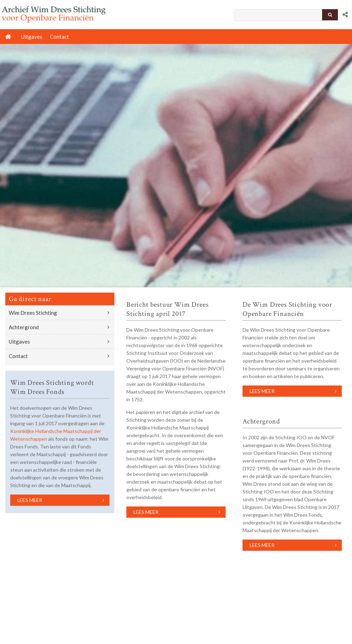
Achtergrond (24, 327)
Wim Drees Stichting (33, 313)
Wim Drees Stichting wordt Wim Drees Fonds (52, 387)
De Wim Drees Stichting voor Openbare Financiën (287, 309)
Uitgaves (19, 342)
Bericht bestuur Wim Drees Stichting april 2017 (167, 309)
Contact (18, 356)
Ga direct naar (30, 299)
